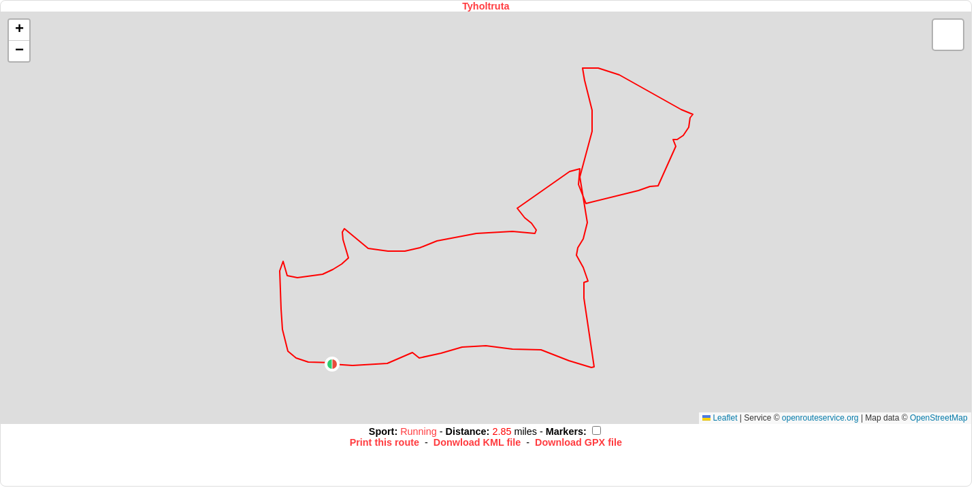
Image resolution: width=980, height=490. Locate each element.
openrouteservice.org (820, 418)
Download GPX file (578, 442)
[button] (332, 364)
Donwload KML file (477, 442)
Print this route (385, 442)
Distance (466, 431)
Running (420, 431)
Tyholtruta (486, 6)
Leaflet (720, 418)
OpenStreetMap (939, 418)
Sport (382, 431)
